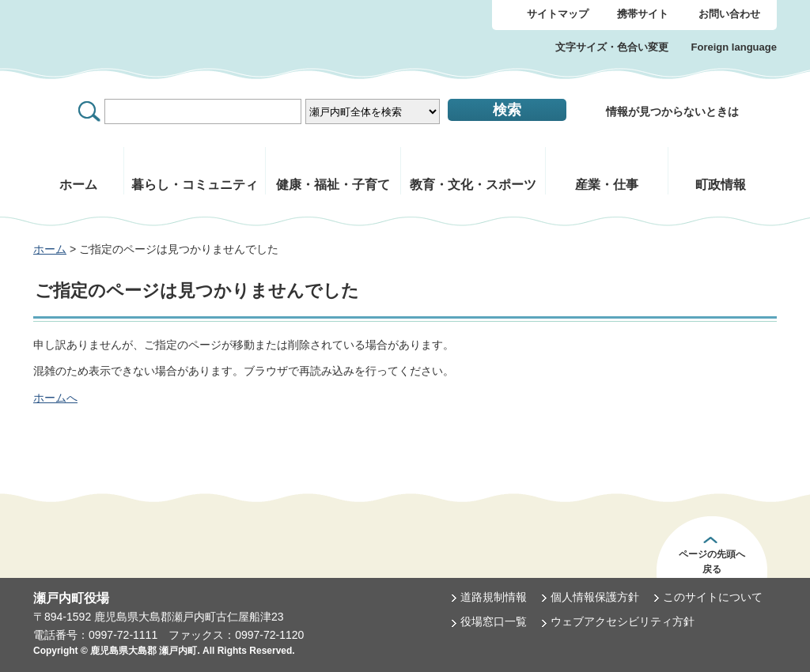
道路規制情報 (494, 597)
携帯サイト (643, 14)
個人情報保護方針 (595, 597)
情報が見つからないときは (672, 111)
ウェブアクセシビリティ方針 (623, 621)
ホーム (50, 249)
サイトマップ (558, 14)
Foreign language (734, 47)
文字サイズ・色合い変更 (612, 47)
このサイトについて (713, 597)
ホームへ (55, 398)
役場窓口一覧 (494, 621)
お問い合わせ (729, 14)
